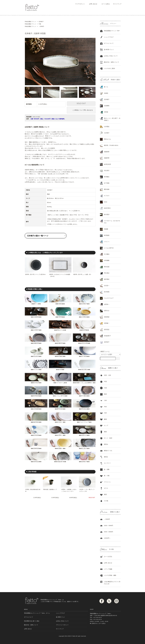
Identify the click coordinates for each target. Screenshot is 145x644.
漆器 (105, 494)
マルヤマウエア (84, 424)
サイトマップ (116, 4)
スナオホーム (60, 383)
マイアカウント (79, 4)
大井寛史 (84, 317)
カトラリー (107, 463)
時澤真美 (36, 398)
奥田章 (84, 330)
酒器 (105, 432)
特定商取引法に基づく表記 (32, 621)
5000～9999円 (109, 532)
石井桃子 (84, 304)
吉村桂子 (84, 464)
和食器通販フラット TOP (112, 31)
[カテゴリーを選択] (110, 354)
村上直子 (84, 451)
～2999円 (107, 519)
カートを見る (104, 4)
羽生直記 (84, 411)
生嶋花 (60, 304)
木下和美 (84, 356)
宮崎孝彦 (36, 451)
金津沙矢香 (84, 343)
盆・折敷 (107, 469)
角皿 (105, 394)
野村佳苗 (60, 411)
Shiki (60, 370)
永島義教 (36, 411)
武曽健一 (60, 451)
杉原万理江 (84, 370)
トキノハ (107, 242)
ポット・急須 (108, 438)
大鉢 (105, 413)
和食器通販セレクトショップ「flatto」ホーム (37, 613)
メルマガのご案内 (109, 68)
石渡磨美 (36, 317)
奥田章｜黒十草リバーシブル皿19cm (36, 274)
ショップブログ (109, 37)
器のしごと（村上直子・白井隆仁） (112, 119)
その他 (106, 501)
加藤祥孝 (60, 343)
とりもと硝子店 (60, 398)
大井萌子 (36, 330)
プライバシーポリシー (62, 625)
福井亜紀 (36, 424)
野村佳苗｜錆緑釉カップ (50, 492)
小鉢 (105, 400)
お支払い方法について (62, 621)
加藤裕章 (36, 343)
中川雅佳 (84, 398)
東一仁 (36, 304)
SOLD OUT (81, 103)
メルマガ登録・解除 (110, 575)
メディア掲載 (108, 569)
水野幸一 (60, 437)
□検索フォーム (105, 351)
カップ (106, 425)
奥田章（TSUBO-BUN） (112, 145)
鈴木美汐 (36, 383)
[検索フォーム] (118, 358)
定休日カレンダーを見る (99, 623)
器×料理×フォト (109, 50)
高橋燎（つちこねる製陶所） (85, 383)
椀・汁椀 (107, 476)
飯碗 (105, 419)
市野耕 (60, 317)
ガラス (106, 488)
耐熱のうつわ (108, 451)
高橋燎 (106, 229)
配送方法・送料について (112, 62)
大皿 (105, 388)
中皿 (105, 381)
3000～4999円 (109, 526)
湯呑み (106, 444)
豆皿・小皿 (107, 375)
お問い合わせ (92, 4)
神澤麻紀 (60, 356)
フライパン (107, 482)
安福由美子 (60, 464)
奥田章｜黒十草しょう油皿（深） (83, 274)
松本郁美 (36, 437)
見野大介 (84, 437)
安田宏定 (36, 464)
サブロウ (36, 370)
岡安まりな (60, 330)
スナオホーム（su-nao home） (112, 222)
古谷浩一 (60, 424)
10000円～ (107, 538)
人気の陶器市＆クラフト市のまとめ (112, 583)
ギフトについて (109, 43)
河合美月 (36, 356)
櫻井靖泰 (107, 189)
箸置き (106, 457)
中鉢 (105, 407)
